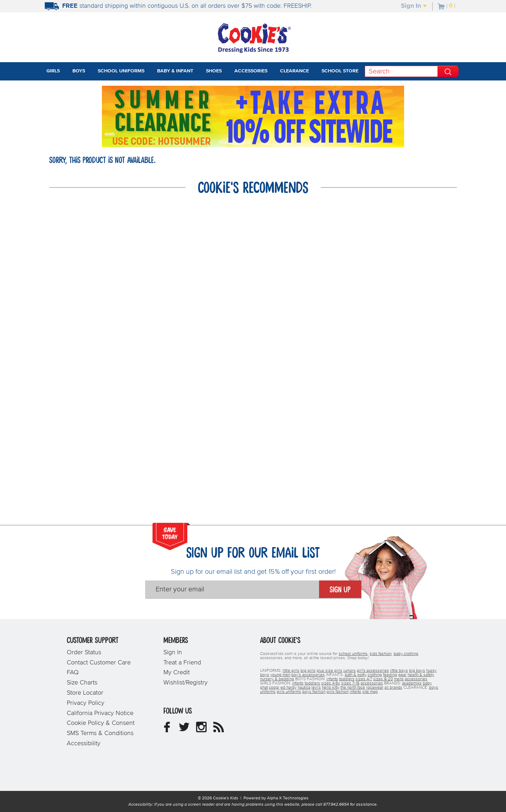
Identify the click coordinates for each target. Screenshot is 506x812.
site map (370, 692)
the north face (353, 688)
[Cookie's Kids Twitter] (184, 730)
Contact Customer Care (99, 663)
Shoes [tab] (214, 71)
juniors (349, 671)
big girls (308, 671)
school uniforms (353, 654)
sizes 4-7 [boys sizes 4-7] (364, 679)
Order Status (84, 652)
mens (399, 679)
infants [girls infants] (298, 683)
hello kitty (331, 688)
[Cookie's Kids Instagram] (201, 730)
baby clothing (406, 654)
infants (355, 692)
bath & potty (356, 675)
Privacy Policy (86, 703)
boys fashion (314, 692)
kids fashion (381, 654)
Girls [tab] (53, 71)
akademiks (412, 683)
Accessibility (84, 743)
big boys (417, 671)
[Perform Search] (448, 71)
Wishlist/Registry (186, 683)
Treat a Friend (182, 663)
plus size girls (329, 671)
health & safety (421, 675)
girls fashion (338, 692)
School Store (340, 71)
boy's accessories (308, 675)
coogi (274, 688)
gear (402, 675)
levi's (316, 688)
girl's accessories (373, 671)
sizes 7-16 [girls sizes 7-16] (350, 683)
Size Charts (82, 683)
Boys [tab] (79, 71)
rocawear (375, 688)
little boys (399, 671)
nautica (304, 688)
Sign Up (340, 590)
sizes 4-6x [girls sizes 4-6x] (331, 683)
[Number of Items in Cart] (447, 6)
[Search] (401, 71)
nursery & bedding (277, 679)
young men (280, 675)
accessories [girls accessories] (372, 683)
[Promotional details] (111, 133)
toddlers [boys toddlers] (347, 679)
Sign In (414, 6)
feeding (390, 675)
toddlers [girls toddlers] (312, 683)
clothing (375, 675)
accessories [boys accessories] (416, 679)
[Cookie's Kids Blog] (219, 730)
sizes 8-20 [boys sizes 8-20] (383, 679)
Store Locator (85, 693)
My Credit (177, 673)
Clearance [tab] (294, 71)
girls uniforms (289, 692)
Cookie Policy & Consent (101, 723)
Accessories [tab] (251, 71)
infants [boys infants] (332, 679)
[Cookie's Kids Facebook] (167, 730)
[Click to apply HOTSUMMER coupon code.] (171, 140)
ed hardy (288, 688)
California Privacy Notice (100, 713)
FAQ (73, 673)
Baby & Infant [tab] (175, 71)
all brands (393, 688)
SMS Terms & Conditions (100, 733)
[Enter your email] (232, 589)
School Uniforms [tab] (121, 71)
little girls (291, 671)
